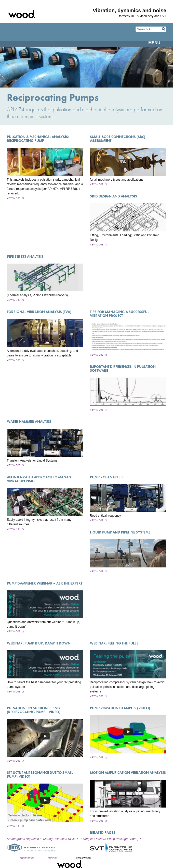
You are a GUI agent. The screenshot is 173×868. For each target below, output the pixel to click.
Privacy (53, 858)
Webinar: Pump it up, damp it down (39, 643)
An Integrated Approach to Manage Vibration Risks (40, 479)
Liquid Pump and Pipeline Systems (120, 532)
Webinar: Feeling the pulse (114, 643)
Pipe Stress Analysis (25, 256)
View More (14, 198)
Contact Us (27, 858)
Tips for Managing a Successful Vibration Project (119, 314)
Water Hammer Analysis (29, 421)
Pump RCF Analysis (107, 477)
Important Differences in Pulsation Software (123, 369)
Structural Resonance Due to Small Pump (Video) (40, 774)
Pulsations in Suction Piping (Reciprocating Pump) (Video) (34, 710)
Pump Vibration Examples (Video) (120, 708)
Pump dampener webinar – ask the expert (45, 583)
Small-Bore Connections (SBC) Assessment (118, 139)
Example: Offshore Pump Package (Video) (110, 839)
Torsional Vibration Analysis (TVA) (39, 312)
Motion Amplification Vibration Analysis (128, 773)
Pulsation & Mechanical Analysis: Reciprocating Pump (38, 139)
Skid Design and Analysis (114, 196)
